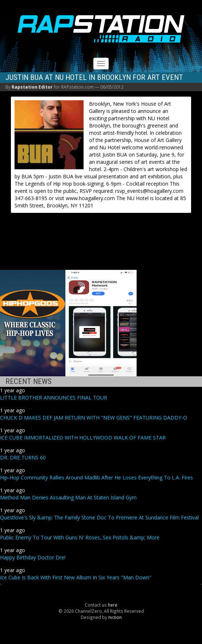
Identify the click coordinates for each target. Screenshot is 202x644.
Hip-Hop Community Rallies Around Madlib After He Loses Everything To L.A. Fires (96, 477)
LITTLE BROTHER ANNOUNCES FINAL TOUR (54, 398)
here (113, 605)
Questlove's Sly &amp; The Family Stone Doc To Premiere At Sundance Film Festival (99, 517)
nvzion (115, 617)
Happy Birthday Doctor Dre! (33, 557)
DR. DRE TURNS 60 (23, 457)
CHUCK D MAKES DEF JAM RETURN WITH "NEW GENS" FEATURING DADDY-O (94, 418)
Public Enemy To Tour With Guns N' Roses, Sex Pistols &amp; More (80, 537)
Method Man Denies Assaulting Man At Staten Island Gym (68, 497)
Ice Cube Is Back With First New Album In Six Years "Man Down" (76, 577)
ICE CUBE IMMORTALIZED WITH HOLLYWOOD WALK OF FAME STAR (83, 438)
